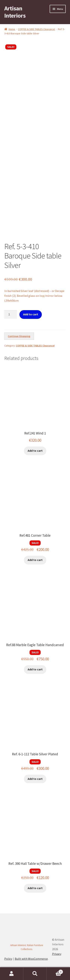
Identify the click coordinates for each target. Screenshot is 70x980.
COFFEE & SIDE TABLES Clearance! (36, 29)
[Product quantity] (11, 314)
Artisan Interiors (15, 12)
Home (12, 29)
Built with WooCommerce (31, 959)
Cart (55, 971)
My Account (12, 974)
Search (35, 974)
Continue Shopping (19, 336)
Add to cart (31, 314)
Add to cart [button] (35, 451)
